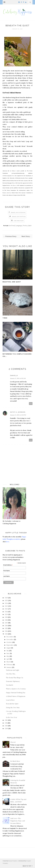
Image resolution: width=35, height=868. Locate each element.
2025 (6, 600)
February (9, 665)
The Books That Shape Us (15, 678)
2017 (6, 623)
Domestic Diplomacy (13, 681)
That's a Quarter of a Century (16, 689)
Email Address (8, 565)
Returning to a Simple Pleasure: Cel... (17, 355)
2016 (6, 626)
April (8, 659)
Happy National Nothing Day (16, 693)
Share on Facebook (18, 212)
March (9, 662)
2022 (6, 609)
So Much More (15, 761)
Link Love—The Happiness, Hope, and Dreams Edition (18, 821)
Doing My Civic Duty (13, 708)
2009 (6, 729)
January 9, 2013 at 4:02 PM (18, 415)
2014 (6, 631)
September (10, 645)
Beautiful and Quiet (12, 282)
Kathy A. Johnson (18, 412)
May (8, 656)
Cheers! (13, 742)
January (9, 667)
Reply (31, 404)
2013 (6, 634)
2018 (6, 620)
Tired (5, 318)
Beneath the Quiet (12, 704)
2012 (6, 720)
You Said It (10, 685)
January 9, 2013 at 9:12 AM (18, 378)
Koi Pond (12, 226)
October (9, 642)
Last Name (6, 576)
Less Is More (10, 700)
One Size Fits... (11, 674)
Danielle (14, 375)
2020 (6, 614)
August (9, 648)
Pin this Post (19, 221)
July (8, 651)
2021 (6, 612)
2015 (6, 628)
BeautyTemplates (13, 861)
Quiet (30, 226)
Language (19, 226)
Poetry (25, 226)
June (8, 653)
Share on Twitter (19, 217)
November (10, 639)
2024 (6, 603)
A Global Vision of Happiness (16, 696)
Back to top (28, 866)
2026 (6, 598)
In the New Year (12, 717)
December (10, 637)
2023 (6, 606)
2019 (6, 617)
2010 (6, 726)
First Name (6, 571)
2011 (6, 723)
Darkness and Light (13, 670)
